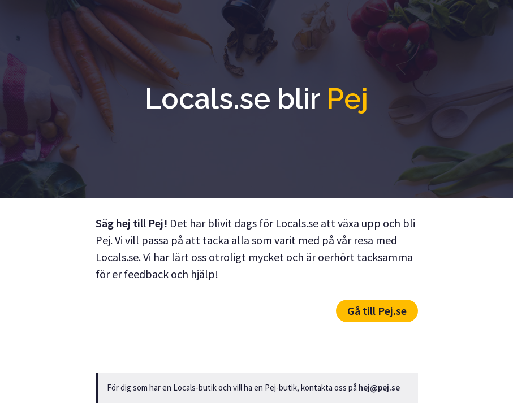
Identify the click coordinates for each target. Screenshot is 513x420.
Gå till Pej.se (377, 311)
